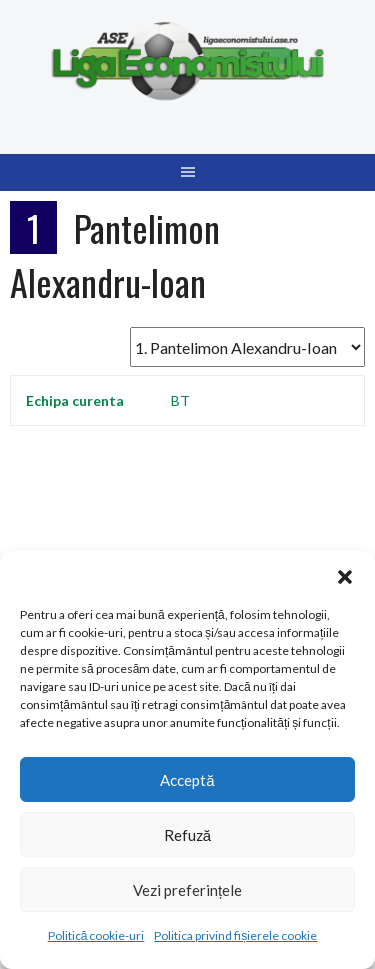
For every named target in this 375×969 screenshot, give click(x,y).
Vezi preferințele (187, 890)
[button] (345, 576)
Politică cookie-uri (96, 935)
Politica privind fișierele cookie (235, 935)
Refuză (187, 835)
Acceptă (187, 780)
